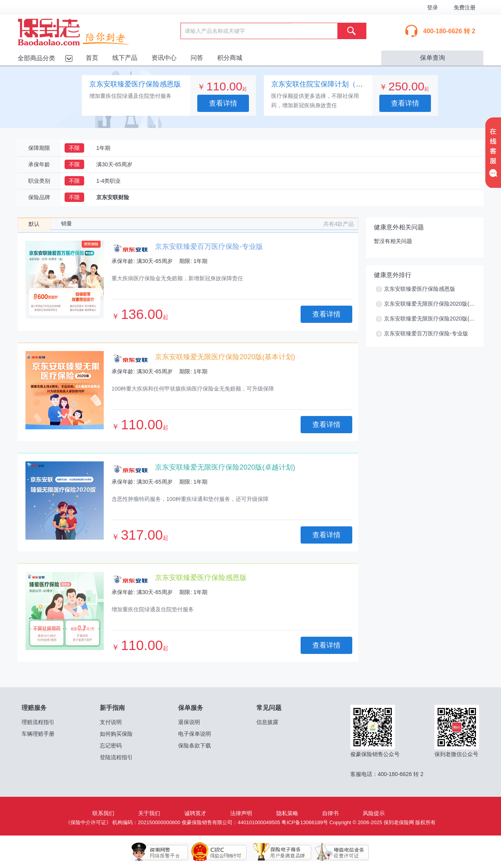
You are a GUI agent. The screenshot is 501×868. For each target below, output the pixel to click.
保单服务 (191, 708)
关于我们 (149, 813)
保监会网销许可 (218, 852)
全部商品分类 (36, 58)
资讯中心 (164, 58)
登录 (433, 7)
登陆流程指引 (116, 757)
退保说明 (189, 722)
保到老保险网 (83, 31)
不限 (74, 148)
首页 (92, 58)
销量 (67, 223)
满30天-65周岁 (114, 164)
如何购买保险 (116, 734)
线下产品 (125, 58)
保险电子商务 (277, 852)
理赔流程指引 (38, 722)
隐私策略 (287, 813)
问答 (197, 58)
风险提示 (374, 813)
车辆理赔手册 (38, 734)
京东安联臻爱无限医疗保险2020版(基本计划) (225, 357)
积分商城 (230, 58)
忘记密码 (111, 746)
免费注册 (465, 7)
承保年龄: (123, 261)
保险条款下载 (195, 746)
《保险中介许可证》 (88, 822)
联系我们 (103, 813)
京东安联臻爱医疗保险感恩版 (135, 84)
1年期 (103, 148)
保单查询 (433, 58)
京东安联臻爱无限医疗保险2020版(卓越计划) (225, 467)
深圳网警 (160, 852)
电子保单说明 (195, 734)
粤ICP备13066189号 (305, 822)
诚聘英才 (195, 813)
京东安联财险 (113, 197)
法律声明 (241, 813)
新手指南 (112, 708)
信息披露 (267, 722)
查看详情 (223, 103)
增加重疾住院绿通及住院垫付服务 (130, 96)
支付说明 (111, 722)
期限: (186, 261)
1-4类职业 (108, 181)
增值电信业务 (336, 852)
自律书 (330, 813)
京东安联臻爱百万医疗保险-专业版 (209, 247)
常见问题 (269, 708)
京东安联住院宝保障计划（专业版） (328, 84)
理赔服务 (34, 708)
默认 (34, 224)
